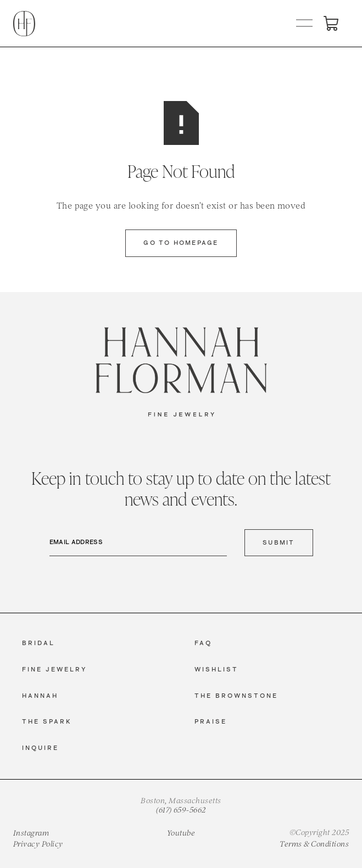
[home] (24, 24)
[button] (305, 24)
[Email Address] (138, 543)
